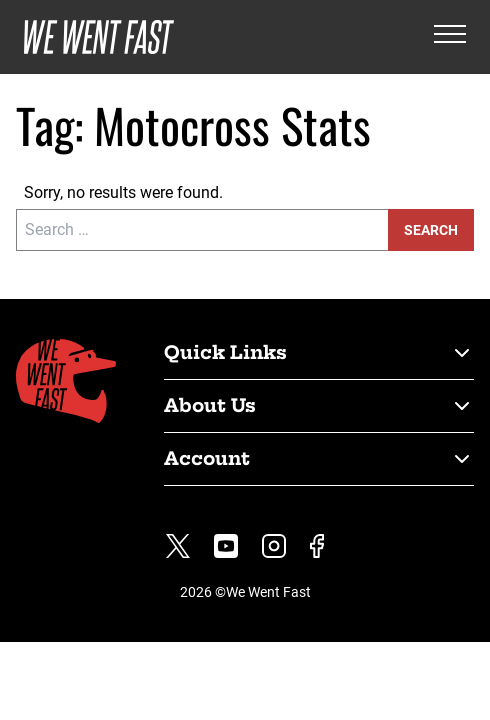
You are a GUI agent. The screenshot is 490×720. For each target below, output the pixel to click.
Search (431, 230)
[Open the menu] (450, 37)
